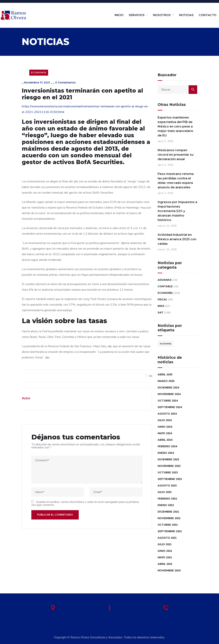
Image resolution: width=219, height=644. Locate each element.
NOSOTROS (162, 15)
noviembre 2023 (169, 466)
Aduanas (165, 280)
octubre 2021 (168, 525)
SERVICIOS (137, 15)
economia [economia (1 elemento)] (166, 344)
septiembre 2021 (170, 531)
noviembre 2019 (169, 571)
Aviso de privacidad (109, 618)
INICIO (119, 15)
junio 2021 (165, 551)
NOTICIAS (186, 15)
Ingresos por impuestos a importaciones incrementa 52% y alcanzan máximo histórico (177, 211)
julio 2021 (165, 544)
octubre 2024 (168, 401)
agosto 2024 (167, 414)
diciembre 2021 (168, 512)
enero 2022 (166, 505)
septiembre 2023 (170, 479)
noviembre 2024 (169, 394)
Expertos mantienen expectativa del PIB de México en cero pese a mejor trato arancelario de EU (175, 126)
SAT (161, 313)
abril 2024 (165, 440)
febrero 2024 (167, 446)
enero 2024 (166, 453)
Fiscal (162, 300)
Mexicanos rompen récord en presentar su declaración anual (176, 155)
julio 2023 (165, 492)
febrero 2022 (167, 499)
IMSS (161, 306)
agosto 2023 (167, 486)
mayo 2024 (165, 433)
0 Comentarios (65, 83)
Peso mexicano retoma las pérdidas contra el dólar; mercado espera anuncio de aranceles (176, 181)
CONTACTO (208, 15)
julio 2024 (165, 420)
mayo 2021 (165, 557)
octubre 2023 (168, 473)
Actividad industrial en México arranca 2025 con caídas (177, 239)
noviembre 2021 (169, 518)
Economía (39, 73)
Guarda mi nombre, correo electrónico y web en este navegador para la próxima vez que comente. (85, 503)
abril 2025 (165, 375)
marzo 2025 (166, 381)
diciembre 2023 (168, 459)
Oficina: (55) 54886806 (166, 625)
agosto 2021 (167, 538)
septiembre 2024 (170, 407)
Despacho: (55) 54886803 (166, 618)
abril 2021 (165, 564)
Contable (165, 286)
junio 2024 (165, 427)
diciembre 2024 (168, 388)
